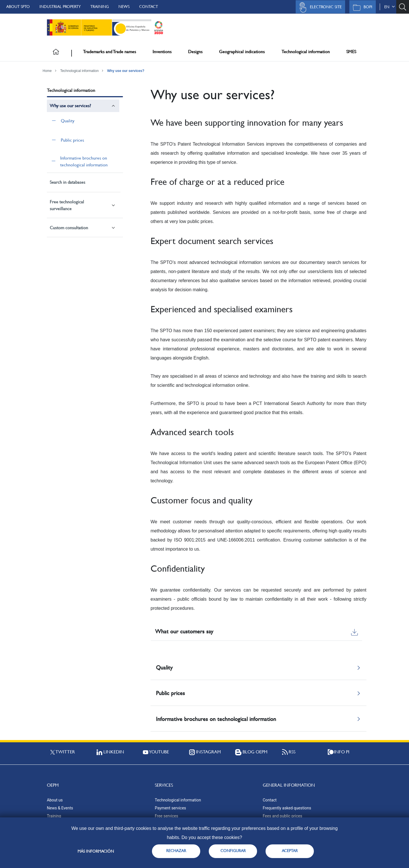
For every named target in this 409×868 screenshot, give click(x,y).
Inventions (162, 52)
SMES (351, 52)
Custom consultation (69, 228)
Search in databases (67, 182)
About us (55, 800)
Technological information (306, 52)
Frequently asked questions (287, 808)
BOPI (361, 7)
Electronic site (319, 7)
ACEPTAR (290, 851)
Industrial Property (60, 7)
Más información (96, 851)
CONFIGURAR (233, 851)
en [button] (390, 7)
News (124, 7)
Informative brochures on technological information (84, 161)
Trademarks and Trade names (109, 52)
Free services (166, 816)
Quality (68, 121)
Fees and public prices (282, 816)
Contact (149, 7)
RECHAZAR (176, 851)
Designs (195, 52)
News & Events (60, 808)
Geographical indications (242, 52)
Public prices (72, 140)
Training (100, 7)
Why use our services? (126, 71)
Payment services (170, 808)
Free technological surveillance (67, 205)
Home (47, 71)
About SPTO (18, 7)
